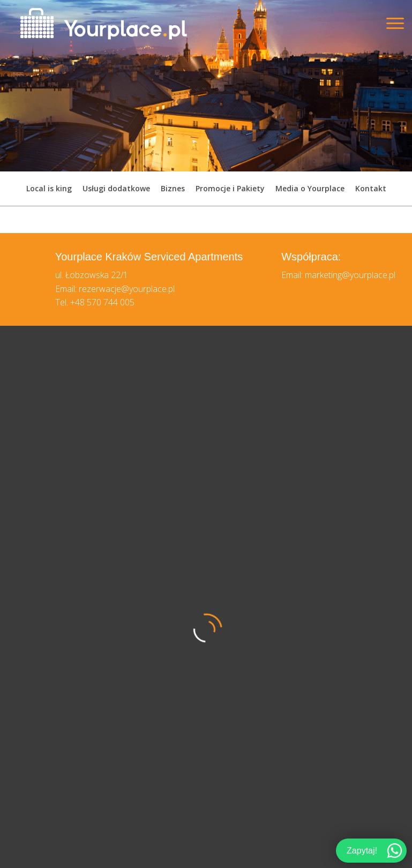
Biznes (173, 188)
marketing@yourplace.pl (350, 275)
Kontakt (371, 188)
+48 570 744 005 (102, 302)
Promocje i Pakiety (230, 188)
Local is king (49, 188)
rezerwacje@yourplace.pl (127, 289)
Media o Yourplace (310, 188)
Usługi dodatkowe (116, 188)
